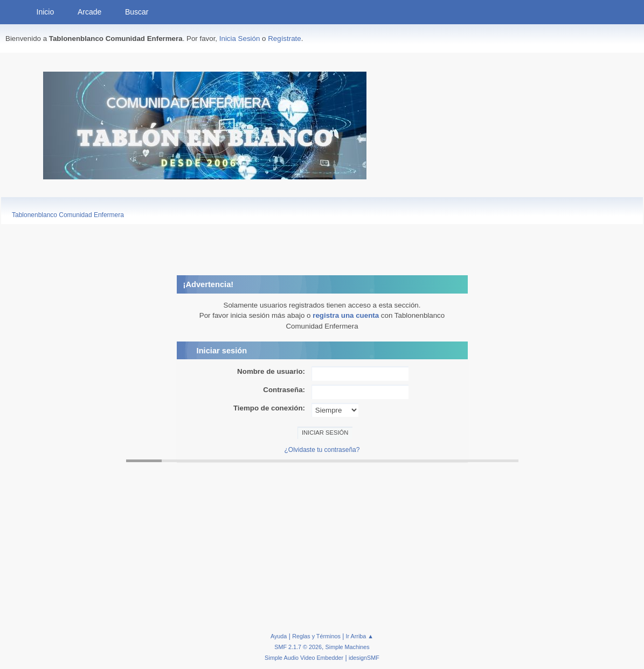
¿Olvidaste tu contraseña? (322, 450)
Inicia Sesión (240, 39)
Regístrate (285, 39)
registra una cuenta (346, 315)
